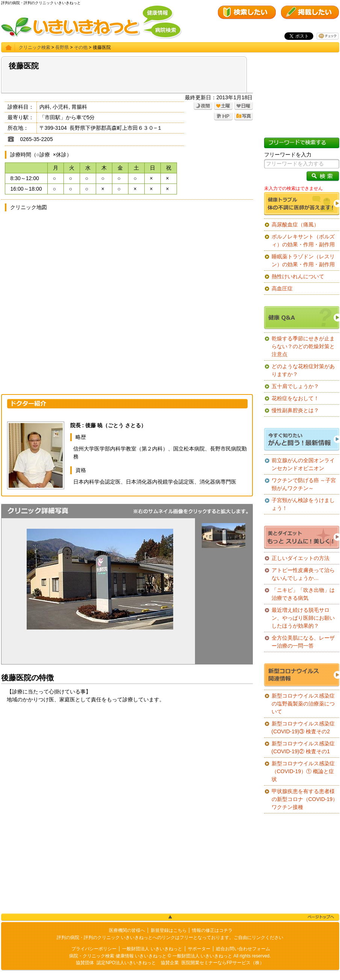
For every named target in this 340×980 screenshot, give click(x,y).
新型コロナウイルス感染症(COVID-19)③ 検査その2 (303, 727)
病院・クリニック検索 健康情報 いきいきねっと (118, 956)
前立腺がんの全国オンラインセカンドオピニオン (303, 464)
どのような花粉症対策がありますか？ (303, 370)
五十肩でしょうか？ (295, 386)
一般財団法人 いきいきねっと (152, 949)
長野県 (62, 47)
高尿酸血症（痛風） (295, 225)
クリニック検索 (35, 47)
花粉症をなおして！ (295, 398)
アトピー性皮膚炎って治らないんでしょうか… (303, 574)
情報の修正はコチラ (212, 930)
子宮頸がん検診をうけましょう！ (303, 504)
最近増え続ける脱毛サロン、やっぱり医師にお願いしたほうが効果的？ (303, 618)
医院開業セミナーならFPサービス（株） (223, 963)
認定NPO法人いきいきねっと (126, 963)
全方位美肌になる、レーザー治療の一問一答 (303, 642)
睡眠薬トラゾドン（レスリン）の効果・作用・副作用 (303, 260)
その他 (81, 47)
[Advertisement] (127, 768)
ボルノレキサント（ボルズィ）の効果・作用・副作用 (303, 240)
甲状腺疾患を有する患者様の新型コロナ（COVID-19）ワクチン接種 (305, 799)
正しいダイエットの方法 (301, 558)
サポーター (199, 949)
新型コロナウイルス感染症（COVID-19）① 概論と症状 (303, 771)
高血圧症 (282, 288)
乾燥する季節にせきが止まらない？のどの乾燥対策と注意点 (303, 346)
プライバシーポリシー (94, 949)
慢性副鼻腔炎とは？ (295, 410)
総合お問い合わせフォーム (243, 949)
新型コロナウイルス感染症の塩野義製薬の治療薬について (303, 704)
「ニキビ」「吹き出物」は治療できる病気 (303, 594)
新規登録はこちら (169, 930)
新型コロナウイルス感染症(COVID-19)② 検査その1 (303, 747)
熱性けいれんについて (298, 276)
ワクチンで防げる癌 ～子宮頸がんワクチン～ (304, 484)
